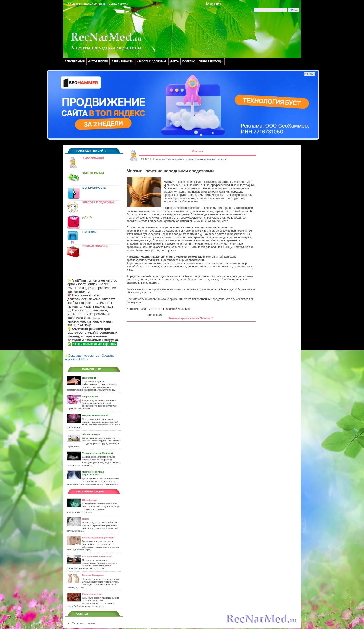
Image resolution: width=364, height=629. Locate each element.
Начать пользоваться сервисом (94, 344)
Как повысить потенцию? (97, 556)
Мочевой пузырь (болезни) (97, 453)
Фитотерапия (98, 61)
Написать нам (94, 4)
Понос (86, 519)
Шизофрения (90, 500)
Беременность (122, 61)
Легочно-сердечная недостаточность (93, 473)
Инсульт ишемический (95, 415)
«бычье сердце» (91, 434)
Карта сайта (117, 4)
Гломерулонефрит (92, 594)
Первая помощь (211, 61)
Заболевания (75, 61)
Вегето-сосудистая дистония (98, 537)
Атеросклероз (90, 396)
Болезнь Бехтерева (93, 575)
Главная (74, 4)
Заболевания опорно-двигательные (206, 159)
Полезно (189, 61)
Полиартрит (89, 378)
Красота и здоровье (152, 61)
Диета (174, 61)
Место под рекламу (83, 623)
